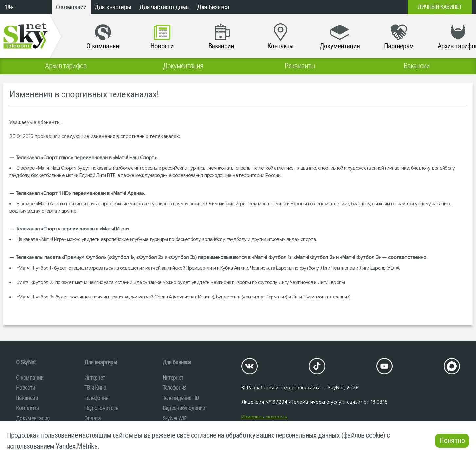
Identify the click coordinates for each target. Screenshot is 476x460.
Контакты (27, 408)
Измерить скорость (264, 417)
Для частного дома (164, 7)
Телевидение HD (181, 398)
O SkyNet (26, 362)
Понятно (452, 441)
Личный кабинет (440, 7)
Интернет (95, 377)
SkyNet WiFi (175, 418)
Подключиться (101, 408)
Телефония (97, 398)
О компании (71, 7)
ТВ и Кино (95, 388)
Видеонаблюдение (184, 408)
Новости (26, 388)
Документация (33, 418)
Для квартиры (113, 7)
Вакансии (27, 398)
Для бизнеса (213, 7)
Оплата (93, 418)
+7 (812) (350, 7)
